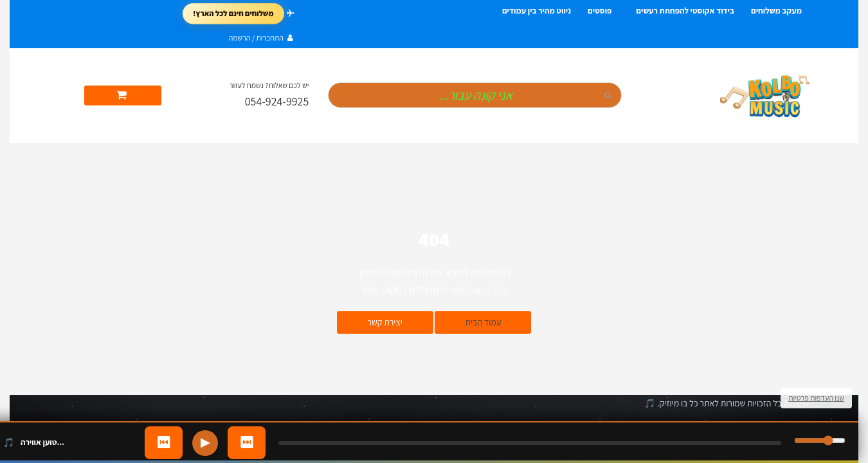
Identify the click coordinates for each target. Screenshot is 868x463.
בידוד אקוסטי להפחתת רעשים (685, 11)
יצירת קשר (385, 322)
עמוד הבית (483, 322)
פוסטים (600, 11)
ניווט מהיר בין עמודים (537, 11)
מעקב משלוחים (776, 11)
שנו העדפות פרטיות (816, 398)
